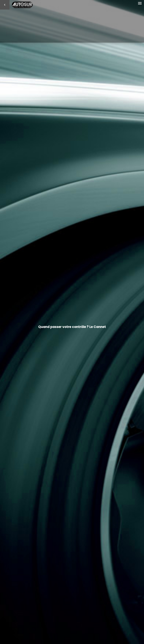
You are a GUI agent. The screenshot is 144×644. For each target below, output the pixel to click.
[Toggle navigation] (140, 3)
